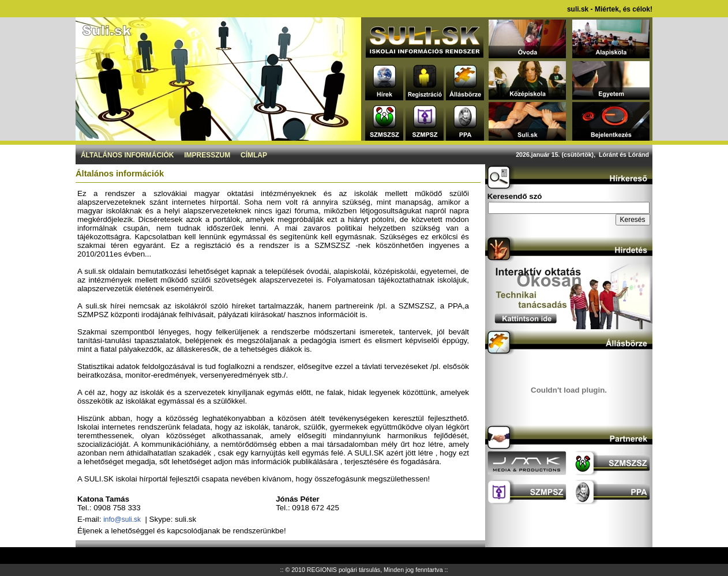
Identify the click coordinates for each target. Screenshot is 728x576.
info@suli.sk (122, 519)
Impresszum (207, 155)
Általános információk (127, 155)
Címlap (254, 155)
